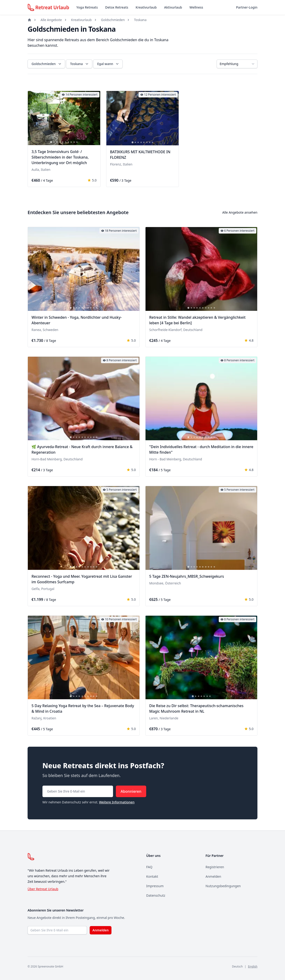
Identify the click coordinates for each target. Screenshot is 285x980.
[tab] (51, 142)
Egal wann (108, 64)
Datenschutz (156, 895)
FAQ (149, 867)
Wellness (196, 7)
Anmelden (213, 876)
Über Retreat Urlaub (43, 889)
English (253, 966)
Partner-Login (247, 7)
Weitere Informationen (117, 802)
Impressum (155, 886)
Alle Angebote (51, 20)
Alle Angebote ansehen (240, 212)
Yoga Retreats (87, 7)
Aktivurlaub (173, 7)
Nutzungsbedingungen (223, 886)
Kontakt (152, 876)
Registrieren (215, 867)
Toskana (140, 20)
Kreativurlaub (146, 7)
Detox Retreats (117, 7)
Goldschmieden (113, 20)
